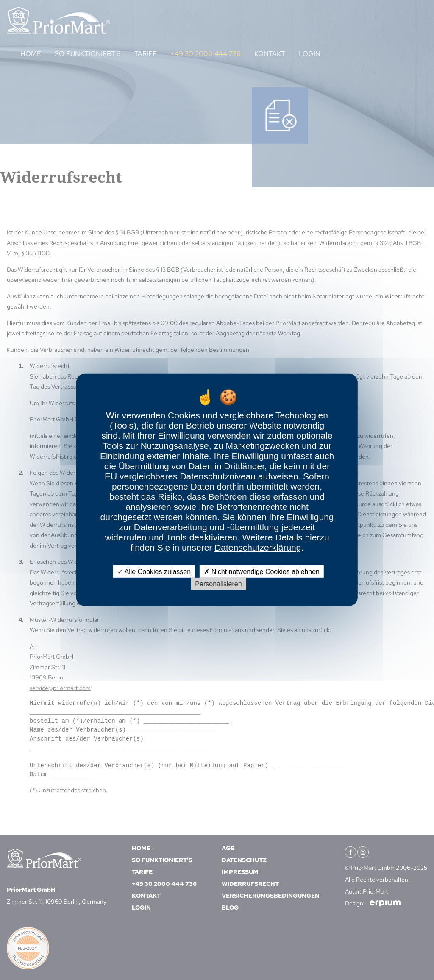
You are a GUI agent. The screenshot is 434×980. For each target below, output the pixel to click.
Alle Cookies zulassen (154, 572)
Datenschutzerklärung (258, 547)
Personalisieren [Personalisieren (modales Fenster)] (218, 584)
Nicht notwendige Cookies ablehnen (262, 572)
